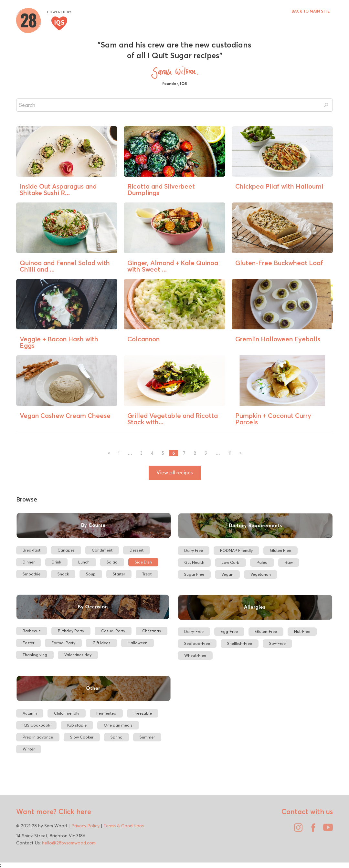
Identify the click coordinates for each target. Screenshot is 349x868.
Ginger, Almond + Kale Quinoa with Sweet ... (173, 266)
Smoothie (32, 574)
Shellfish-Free (240, 643)
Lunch (84, 562)
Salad (112, 562)
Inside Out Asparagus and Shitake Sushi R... (58, 189)
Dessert (137, 550)
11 (230, 453)
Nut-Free (302, 631)
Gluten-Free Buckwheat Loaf (279, 263)
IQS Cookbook (36, 725)
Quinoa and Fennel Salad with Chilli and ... (65, 266)
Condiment (102, 550)
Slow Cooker (82, 737)
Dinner (29, 562)
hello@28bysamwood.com (69, 843)
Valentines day (78, 655)
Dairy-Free (194, 631)
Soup (91, 574)
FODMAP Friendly (236, 550)
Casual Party (113, 631)
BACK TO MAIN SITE (311, 11)
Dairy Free (194, 550)
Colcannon (143, 339)
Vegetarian (261, 574)
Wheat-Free (195, 655)
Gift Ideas (101, 643)
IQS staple (77, 725)
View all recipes (175, 473)
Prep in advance (38, 737)
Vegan (227, 574)
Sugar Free (194, 574)
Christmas (152, 631)
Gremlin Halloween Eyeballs (278, 339)
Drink (56, 562)
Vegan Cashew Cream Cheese (65, 415)
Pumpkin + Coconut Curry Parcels (273, 419)
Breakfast (32, 550)
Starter (119, 574)
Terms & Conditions (124, 826)
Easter (28, 643)
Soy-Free (277, 643)
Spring (116, 737)
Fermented (106, 713)
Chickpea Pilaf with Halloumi (279, 186)
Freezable (143, 713)
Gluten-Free (266, 631)
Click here (74, 811)
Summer (147, 737)
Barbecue (32, 631)
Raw (289, 562)
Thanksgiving (35, 655)
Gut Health (194, 562)
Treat (147, 574)
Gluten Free (280, 550)
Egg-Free (229, 631)
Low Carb (230, 562)
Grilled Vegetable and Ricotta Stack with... (173, 419)
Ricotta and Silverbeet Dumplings (161, 189)
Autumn (30, 713)
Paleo (262, 562)
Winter (29, 749)
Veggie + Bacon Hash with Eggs (59, 342)
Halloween (137, 643)
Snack (63, 574)
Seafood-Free (197, 643)
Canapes (66, 550)
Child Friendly (67, 713)
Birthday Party (71, 631)
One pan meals (118, 725)
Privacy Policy (86, 826)
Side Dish (143, 562)
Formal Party (63, 643)
